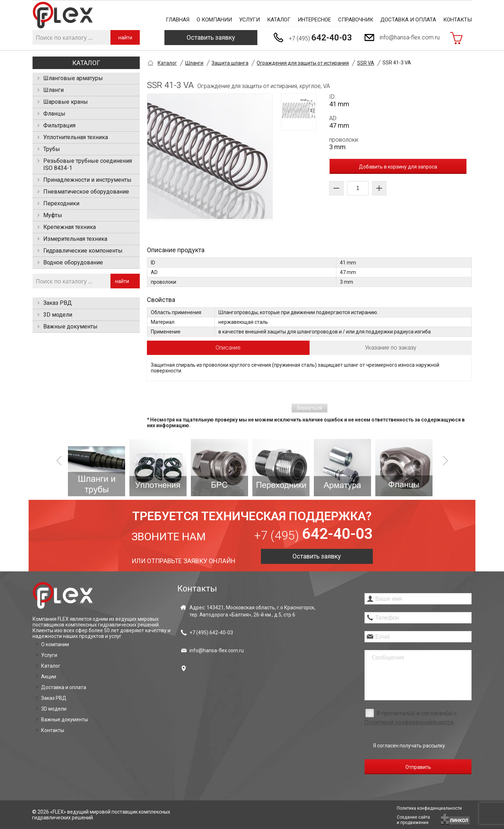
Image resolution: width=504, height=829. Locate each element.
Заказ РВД (58, 303)
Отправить (418, 767)
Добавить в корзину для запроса (398, 167)
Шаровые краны (66, 102)
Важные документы (70, 326)
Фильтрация (59, 125)
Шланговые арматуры (73, 78)
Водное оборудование (73, 262)
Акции (49, 677)
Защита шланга (230, 63)
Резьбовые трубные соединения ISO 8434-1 (88, 164)
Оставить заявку (211, 37)
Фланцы (54, 114)
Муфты (53, 215)
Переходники (61, 203)
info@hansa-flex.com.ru (410, 37)
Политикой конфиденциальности (409, 722)
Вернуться (310, 408)
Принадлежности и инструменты (87, 180)
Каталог (279, 20)
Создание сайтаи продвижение (413, 820)
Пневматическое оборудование (86, 192)
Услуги (249, 20)
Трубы (52, 149)
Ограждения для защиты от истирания (303, 63)
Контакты (458, 20)
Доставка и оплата (408, 20)
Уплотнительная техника (76, 137)
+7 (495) (320, 38)
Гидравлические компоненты (83, 251)
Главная (178, 20)
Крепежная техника (70, 227)
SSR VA (366, 63)
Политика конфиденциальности (429, 808)
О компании (214, 20)
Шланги (53, 90)
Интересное (314, 20)
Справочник (356, 20)
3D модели (58, 315)
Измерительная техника (75, 239)
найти (125, 38)
